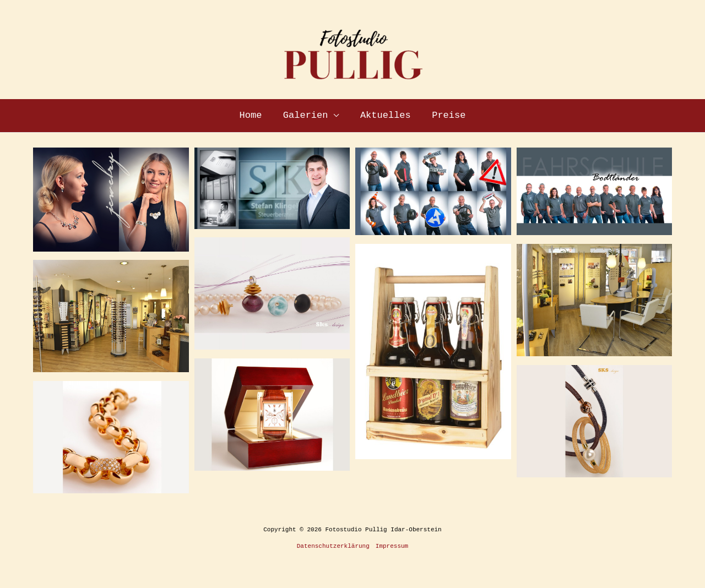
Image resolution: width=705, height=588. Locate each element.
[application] (335, 116)
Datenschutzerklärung (333, 546)
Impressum (392, 546)
